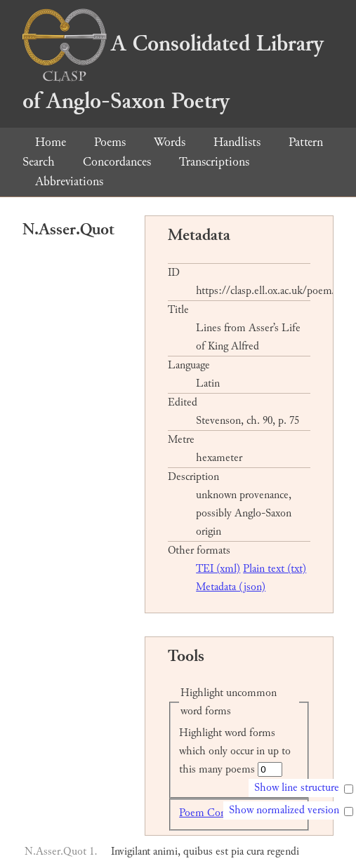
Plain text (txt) (275, 569)
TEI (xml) (218, 569)
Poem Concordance (222, 813)
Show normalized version (284, 810)
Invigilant (131, 852)
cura (255, 852)
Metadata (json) (231, 587)
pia (237, 852)
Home (51, 142)
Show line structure (297, 788)
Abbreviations (69, 181)
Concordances (117, 162)
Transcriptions (214, 162)
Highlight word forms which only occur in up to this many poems (235, 751)
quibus (198, 852)
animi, (167, 852)
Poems (110, 142)
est (222, 852)
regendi (283, 852)
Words (170, 142)
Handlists (237, 142)
